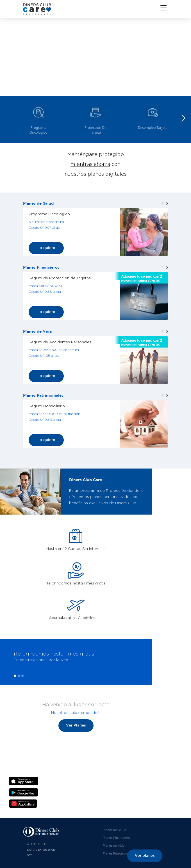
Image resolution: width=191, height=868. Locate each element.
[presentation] (6, 665)
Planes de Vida (114, 846)
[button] (184, 118)
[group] (38, 118)
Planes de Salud (115, 830)
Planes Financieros (117, 838)
